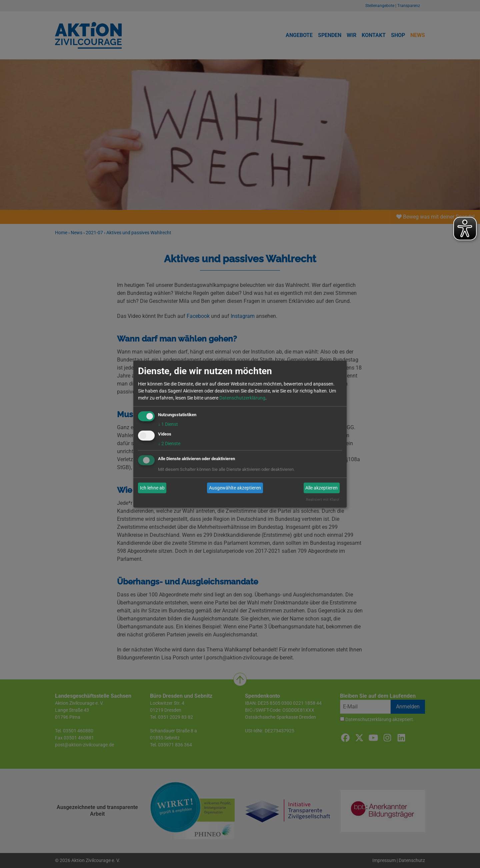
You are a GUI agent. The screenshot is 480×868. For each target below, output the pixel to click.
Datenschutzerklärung (242, 398)
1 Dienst (168, 424)
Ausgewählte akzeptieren (235, 488)
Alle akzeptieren (321, 488)
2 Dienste (169, 444)
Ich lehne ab (152, 488)
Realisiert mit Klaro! (323, 500)
